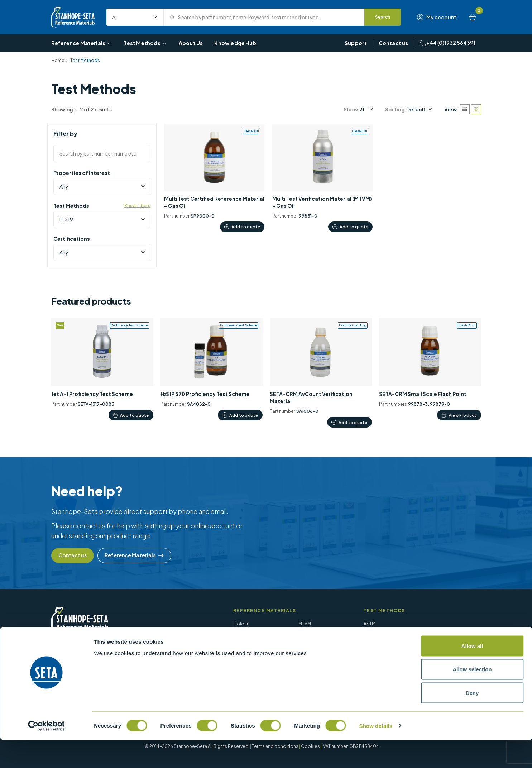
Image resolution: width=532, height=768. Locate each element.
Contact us (394, 43)
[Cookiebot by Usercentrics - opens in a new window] (46, 754)
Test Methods (145, 43)
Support (356, 43)
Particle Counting (317, 635)
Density (241, 635)
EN (366, 645)
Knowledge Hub (235, 43)
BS (367, 635)
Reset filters (137, 206)
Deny (472, 721)
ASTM (370, 624)
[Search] (383, 17)
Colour (241, 624)
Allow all (472, 674)
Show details (376, 754)
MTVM (305, 624)
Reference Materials (82, 43)
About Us (191, 43)
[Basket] (473, 17)
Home (58, 60)
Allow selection (472, 698)
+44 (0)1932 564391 (448, 43)
